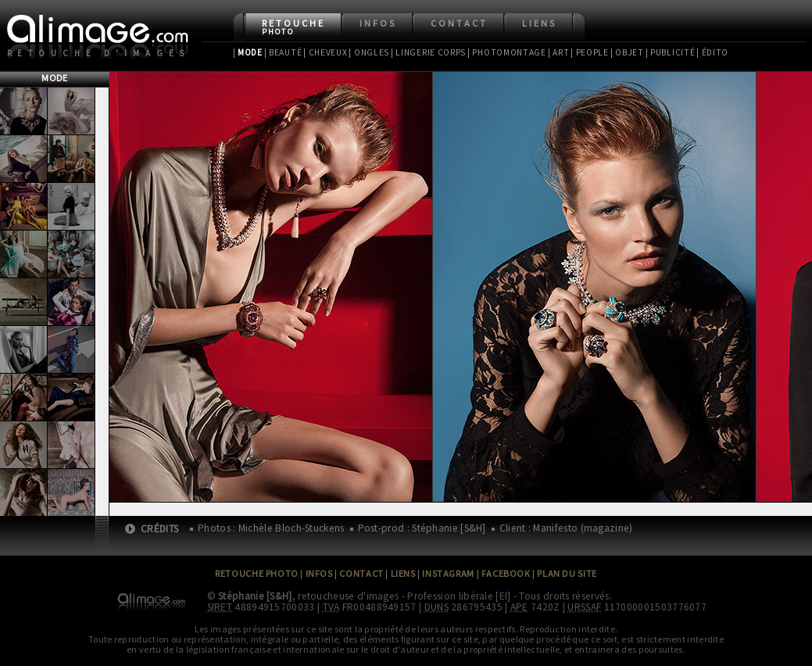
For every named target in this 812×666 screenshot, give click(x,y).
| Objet (627, 52)
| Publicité (671, 52)
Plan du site (567, 573)
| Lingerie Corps (428, 52)
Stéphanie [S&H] (255, 596)
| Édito (712, 52)
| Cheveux (325, 52)
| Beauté (283, 52)
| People (590, 52)
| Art (558, 52)
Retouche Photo (257, 573)
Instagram (448, 573)
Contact (459, 23)
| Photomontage (507, 52)
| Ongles (369, 52)
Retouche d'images (99, 53)
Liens (539, 23)
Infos (378, 23)
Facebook (506, 573)
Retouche (293, 27)
